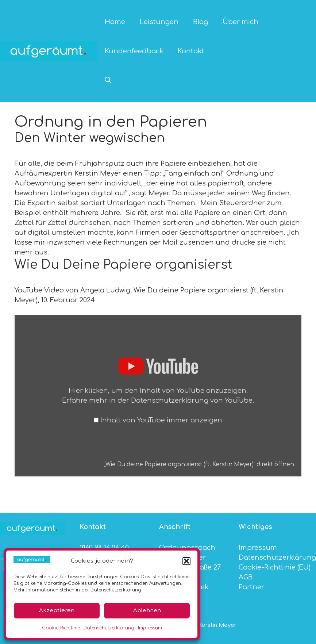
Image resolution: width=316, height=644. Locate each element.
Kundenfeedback (134, 51)
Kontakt (191, 51)
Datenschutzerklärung (109, 628)
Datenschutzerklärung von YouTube (192, 400)
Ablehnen (147, 611)
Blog (201, 22)
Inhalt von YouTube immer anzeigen (161, 420)
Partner (251, 587)
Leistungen (159, 22)
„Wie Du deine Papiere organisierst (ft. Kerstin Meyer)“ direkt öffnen (199, 465)
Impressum (150, 628)
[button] (186, 561)
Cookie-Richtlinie (61, 628)
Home (115, 22)
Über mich (240, 22)
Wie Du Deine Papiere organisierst (124, 265)
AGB (246, 577)
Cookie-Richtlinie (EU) (275, 567)
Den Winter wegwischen (90, 138)
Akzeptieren (57, 611)
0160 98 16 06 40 (104, 548)
